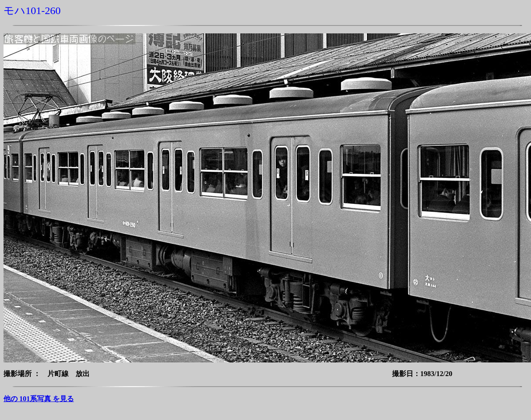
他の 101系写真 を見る (39, 399)
